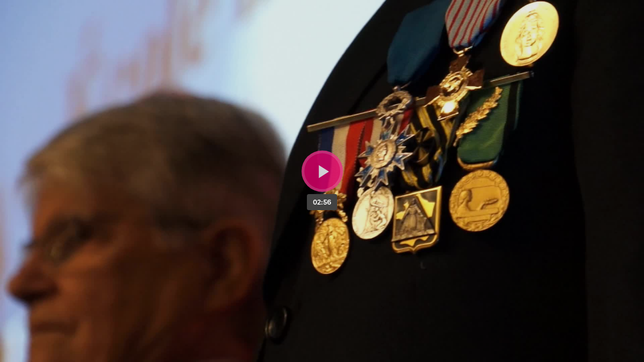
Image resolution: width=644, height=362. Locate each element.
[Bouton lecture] (322, 171)
